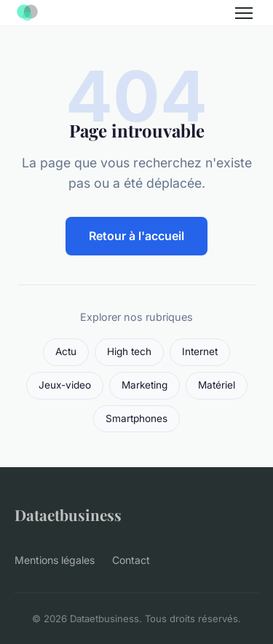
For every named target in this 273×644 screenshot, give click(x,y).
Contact (131, 560)
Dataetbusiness (68, 514)
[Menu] (244, 13)
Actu (66, 351)
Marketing (145, 385)
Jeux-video (65, 385)
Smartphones (136, 418)
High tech (129, 351)
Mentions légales (55, 560)
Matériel (217, 385)
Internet (200, 351)
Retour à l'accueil (136, 236)
